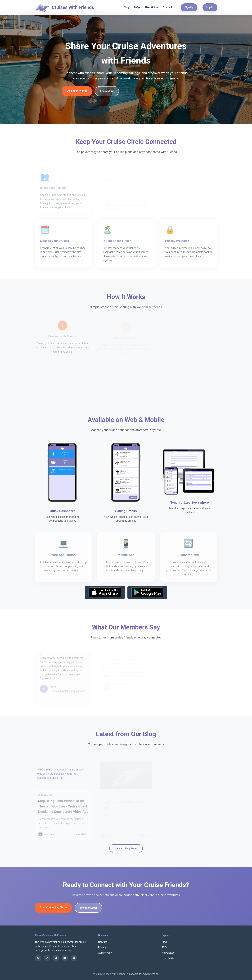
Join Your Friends (77, 92)
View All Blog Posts (126, 849)
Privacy (102, 947)
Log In (210, 7)
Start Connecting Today (53, 908)
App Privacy (105, 953)
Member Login (88, 909)
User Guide (151, 7)
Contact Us (169, 7)
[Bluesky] (74, 958)
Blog (126, 7)
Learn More (107, 92)
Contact (103, 942)
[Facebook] (38, 958)
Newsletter (168, 953)
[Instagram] (47, 958)
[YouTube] (65, 958)
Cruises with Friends (73, 7)
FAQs (137, 7)
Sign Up (189, 7)
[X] (56, 958)
